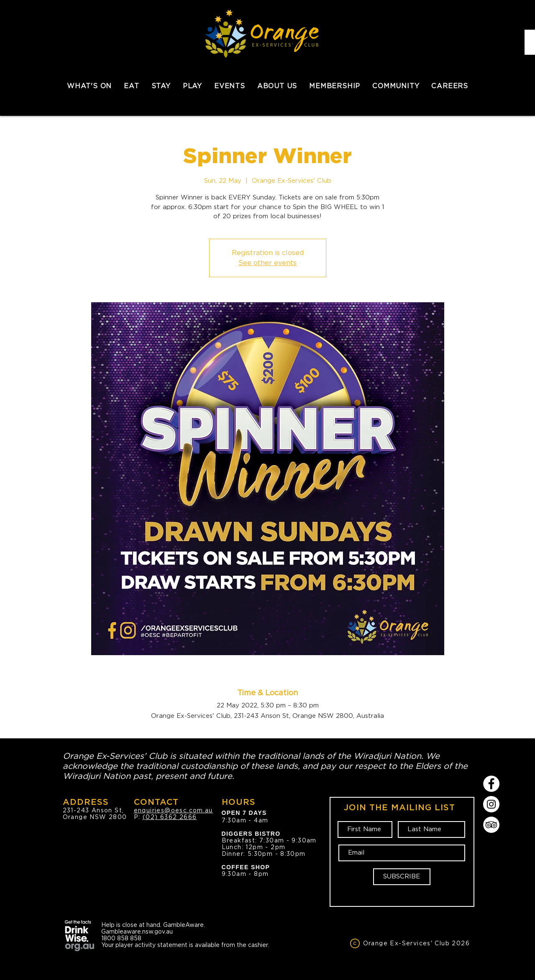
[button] (132, 86)
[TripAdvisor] (491, 825)
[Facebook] (491, 784)
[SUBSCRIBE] (402, 877)
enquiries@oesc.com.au (173, 810)
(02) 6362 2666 (170, 817)
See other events (267, 263)
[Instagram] (491, 804)
